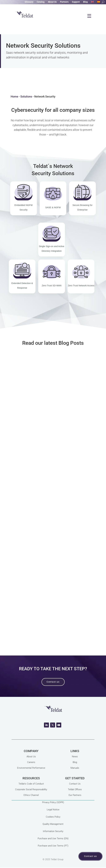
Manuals (75, 768)
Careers (31, 762)
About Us (52, 2)
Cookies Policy (53, 817)
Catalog (41, 2)
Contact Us (75, 784)
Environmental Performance (31, 768)
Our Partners (75, 795)
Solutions (26, 96)
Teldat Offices (75, 789)
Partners (64, 2)
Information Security (53, 831)
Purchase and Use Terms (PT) (53, 846)
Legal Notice (53, 810)
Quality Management (53, 824)
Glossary (29, 2)
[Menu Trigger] (89, 16)
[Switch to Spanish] (99, 2)
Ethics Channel (31, 795)
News (75, 757)
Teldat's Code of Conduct (31, 784)
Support (76, 2)
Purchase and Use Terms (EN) (53, 838)
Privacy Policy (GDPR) (53, 802)
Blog (85, 2)
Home (14, 96)
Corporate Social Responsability (31, 789)
